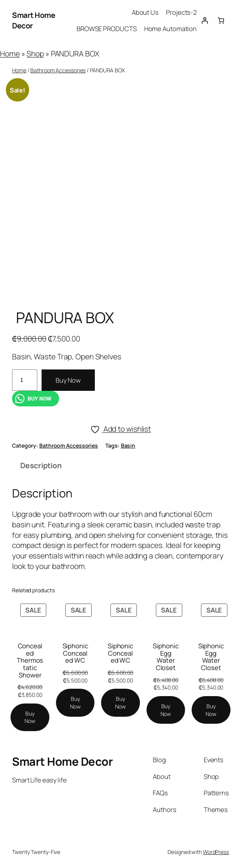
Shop (35, 54)
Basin (128, 445)
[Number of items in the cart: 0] (221, 20)
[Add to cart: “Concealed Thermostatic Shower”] (30, 717)
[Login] (205, 20)
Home (10, 54)
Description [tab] (41, 465)
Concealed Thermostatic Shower (30, 661)
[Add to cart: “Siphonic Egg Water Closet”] (166, 710)
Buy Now (68, 380)
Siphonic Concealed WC (75, 653)
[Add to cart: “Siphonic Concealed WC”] (75, 703)
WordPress (216, 852)
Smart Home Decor (62, 761)
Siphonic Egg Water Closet (166, 657)
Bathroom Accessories (58, 70)
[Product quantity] (25, 380)
